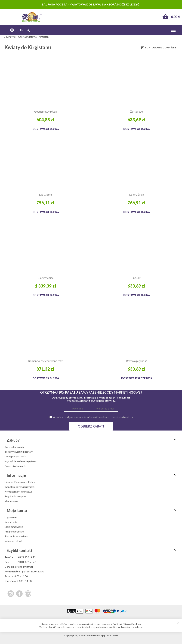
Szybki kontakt (92, 550)
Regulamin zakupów (15, 496)
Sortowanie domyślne (158, 48)
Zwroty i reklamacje (15, 466)
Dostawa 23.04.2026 (46, 129)
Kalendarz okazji (13, 541)
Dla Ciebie (45, 194)
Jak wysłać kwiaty (14, 447)
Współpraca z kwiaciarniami (20, 487)
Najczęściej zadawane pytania (21, 461)
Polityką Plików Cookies (127, 624)
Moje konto (92, 510)
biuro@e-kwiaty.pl (23, 567)
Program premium (14, 532)
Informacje (92, 475)
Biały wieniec (46, 278)
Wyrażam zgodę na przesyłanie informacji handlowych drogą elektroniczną (93, 417)
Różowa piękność (136, 361)
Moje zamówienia (14, 527)
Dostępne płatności (15, 456)
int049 (136, 278)
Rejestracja (11, 522)
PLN (21, 30)
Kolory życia (136, 194)
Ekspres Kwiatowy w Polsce (20, 482)
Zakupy (92, 440)
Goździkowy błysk (46, 111)
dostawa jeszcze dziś (137, 378)
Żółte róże (136, 111)
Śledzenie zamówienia (16, 536)
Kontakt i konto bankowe (18, 492)
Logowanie (11, 517)
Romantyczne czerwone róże (46, 361)
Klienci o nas (11, 501)
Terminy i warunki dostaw (19, 452)
